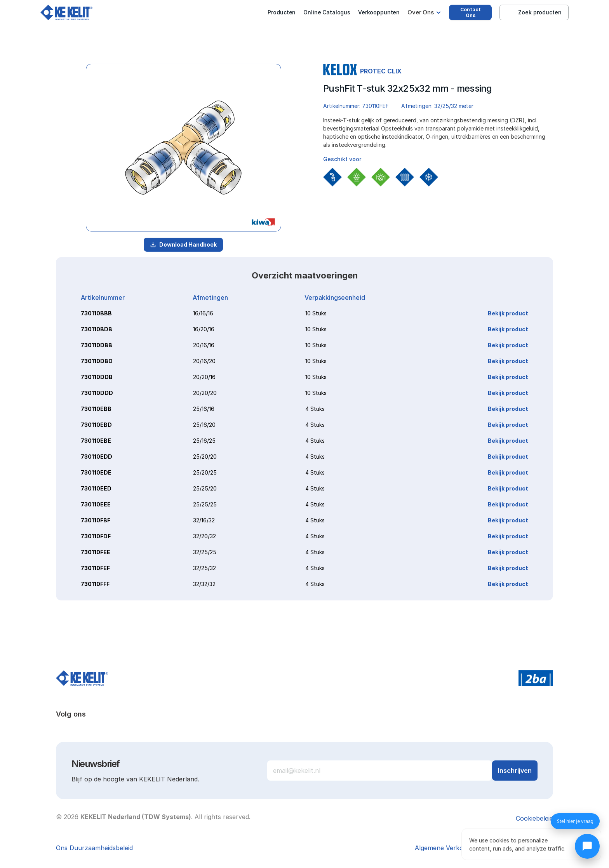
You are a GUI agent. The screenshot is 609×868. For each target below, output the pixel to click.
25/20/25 (205, 472)
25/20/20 (205, 457)
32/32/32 (204, 584)
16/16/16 (203, 313)
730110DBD (97, 361)
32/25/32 (204, 568)
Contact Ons (471, 12)
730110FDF (96, 536)
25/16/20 (204, 425)
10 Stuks (316, 313)
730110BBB (96, 313)
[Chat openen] (587, 846)
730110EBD (96, 425)
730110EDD (97, 457)
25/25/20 (205, 488)
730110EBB (96, 409)
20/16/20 (204, 361)
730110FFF (95, 584)
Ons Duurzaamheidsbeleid (94, 848)
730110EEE (96, 504)
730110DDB (97, 377)
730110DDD (97, 393)
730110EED (96, 488)
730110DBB (97, 345)
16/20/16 (204, 329)
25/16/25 (204, 441)
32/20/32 (204, 536)
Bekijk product (508, 313)
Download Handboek (183, 244)
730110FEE (96, 552)
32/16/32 (204, 520)
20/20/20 (205, 393)
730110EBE (96, 441)
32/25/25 (205, 552)
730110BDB (97, 329)
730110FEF (95, 568)
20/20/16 (204, 377)
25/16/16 (204, 409)
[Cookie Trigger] (534, 818)
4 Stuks (315, 409)
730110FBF (96, 520)
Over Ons (421, 12)
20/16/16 (204, 345)
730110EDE (96, 472)
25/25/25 (205, 504)
